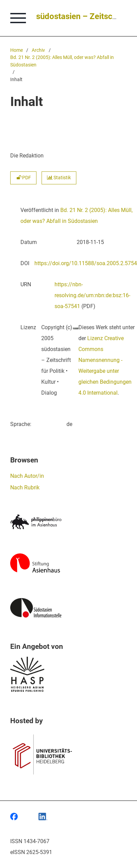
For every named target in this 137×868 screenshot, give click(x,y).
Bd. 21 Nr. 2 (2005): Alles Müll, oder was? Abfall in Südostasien (62, 61)
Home (17, 50)
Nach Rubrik (25, 488)
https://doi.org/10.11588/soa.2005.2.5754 (86, 263)
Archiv (38, 50)
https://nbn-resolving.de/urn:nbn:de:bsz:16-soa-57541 (92, 295)
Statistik (59, 178)
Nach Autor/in (27, 476)
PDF (23, 178)
